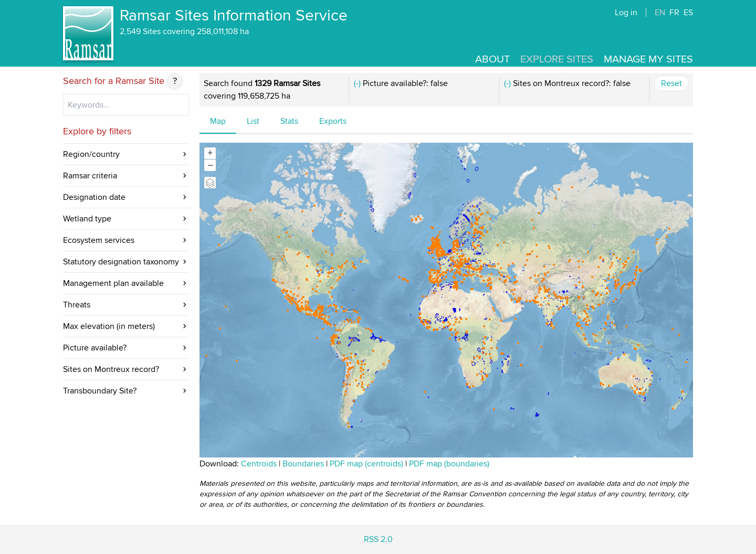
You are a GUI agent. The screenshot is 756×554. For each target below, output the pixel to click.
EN (660, 13)
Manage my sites (648, 59)
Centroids (259, 464)
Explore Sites (557, 59)
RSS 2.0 (378, 539)
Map (218, 121)
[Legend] (210, 183)
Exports (333, 121)
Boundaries (303, 464)
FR (674, 13)
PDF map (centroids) (367, 464)
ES (688, 13)
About (492, 59)
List (253, 121)
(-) (357, 83)
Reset (671, 83)
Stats (289, 121)
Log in (626, 13)
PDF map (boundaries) (449, 464)
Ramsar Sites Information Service (234, 16)
